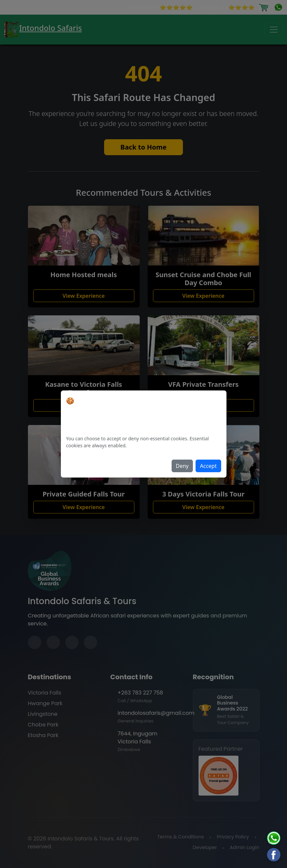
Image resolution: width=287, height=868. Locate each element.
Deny (182, 466)
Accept (208, 466)
